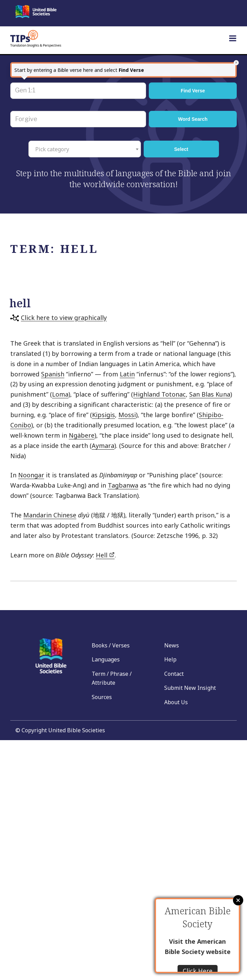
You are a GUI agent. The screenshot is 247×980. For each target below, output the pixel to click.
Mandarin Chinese (50, 515)
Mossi (127, 415)
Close (238, 900)
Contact (174, 674)
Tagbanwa (123, 485)
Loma (60, 394)
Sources (102, 697)
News (172, 645)
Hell (105, 555)
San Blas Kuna (210, 394)
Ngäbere (82, 435)
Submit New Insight (190, 688)
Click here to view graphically (64, 318)
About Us (176, 702)
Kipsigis (103, 415)
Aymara (103, 446)
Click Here (198, 971)
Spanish (53, 374)
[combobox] (85, 149)
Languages (106, 659)
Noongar (31, 475)
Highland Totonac (159, 394)
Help (170, 659)
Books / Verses (111, 645)
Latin (127, 374)
